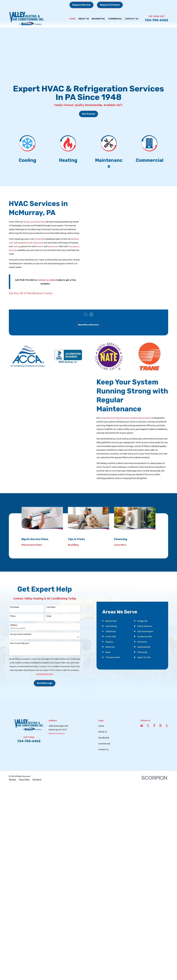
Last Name (51, 626)
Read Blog (74, 545)
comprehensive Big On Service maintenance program (126, 418)
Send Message (45, 702)
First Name (15, 626)
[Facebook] (154, 763)
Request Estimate (110, 5)
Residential (104, 776)
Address (14, 644)
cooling (16, 246)
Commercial (104, 781)
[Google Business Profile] (142, 763)
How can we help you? (20, 662)
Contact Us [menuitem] (132, 19)
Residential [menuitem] (98, 19)
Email (49, 635)
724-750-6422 (156, 20)
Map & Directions (57, 771)
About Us (103, 770)
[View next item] (91, 314)
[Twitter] (148, 763)
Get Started (88, 114)
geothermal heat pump (32, 243)
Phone (13, 635)
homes (40, 246)
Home (101, 764)
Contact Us (103, 787)
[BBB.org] (167, 763)
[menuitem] (12, 817)
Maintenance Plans (33, 545)
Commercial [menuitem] (115, 19)
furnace (38, 239)
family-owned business (34, 222)
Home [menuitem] (72, 19)
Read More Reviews (89, 325)
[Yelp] (160, 763)
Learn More (121, 545)
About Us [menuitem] (84, 19)
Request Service (81, 5)
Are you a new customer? (21, 653)
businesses (53, 246)
